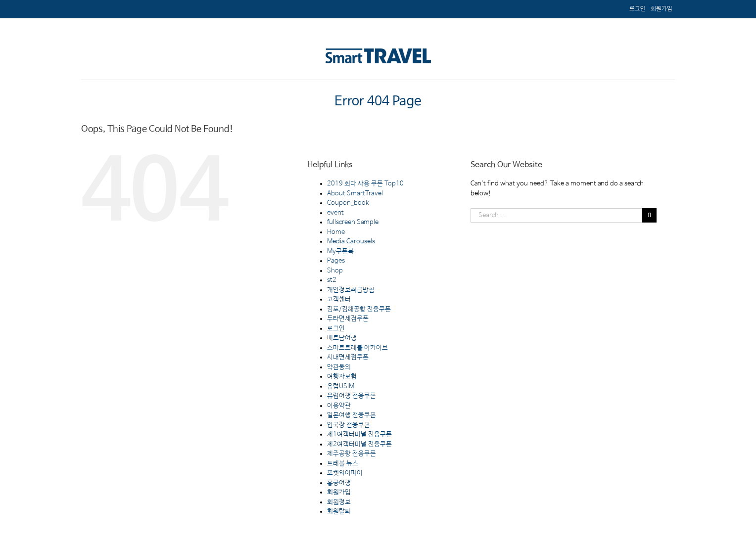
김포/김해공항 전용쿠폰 (359, 309)
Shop (335, 271)
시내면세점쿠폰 (348, 357)
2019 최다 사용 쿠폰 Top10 (365, 184)
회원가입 (339, 492)
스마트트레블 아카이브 (357, 348)
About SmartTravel (355, 194)
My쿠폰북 (340, 251)
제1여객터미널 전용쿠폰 (359, 434)
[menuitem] (661, 9)
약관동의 (339, 367)
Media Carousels (351, 242)
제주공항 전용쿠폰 (352, 454)
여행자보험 (342, 377)
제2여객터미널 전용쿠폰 (359, 444)
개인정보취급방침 (351, 290)
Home (336, 232)
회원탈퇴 (339, 512)
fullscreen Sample (353, 222)
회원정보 (339, 502)
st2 (332, 280)
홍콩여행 (339, 483)
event (335, 213)
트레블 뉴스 (343, 464)
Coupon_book (348, 203)
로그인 (336, 329)
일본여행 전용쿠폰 (352, 415)
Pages (336, 261)
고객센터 (339, 299)
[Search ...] (556, 215)
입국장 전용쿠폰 (349, 425)
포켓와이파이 (345, 473)
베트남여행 (342, 338)
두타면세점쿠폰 (348, 319)
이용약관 (339, 406)
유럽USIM (341, 386)
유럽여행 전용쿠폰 (352, 396)
